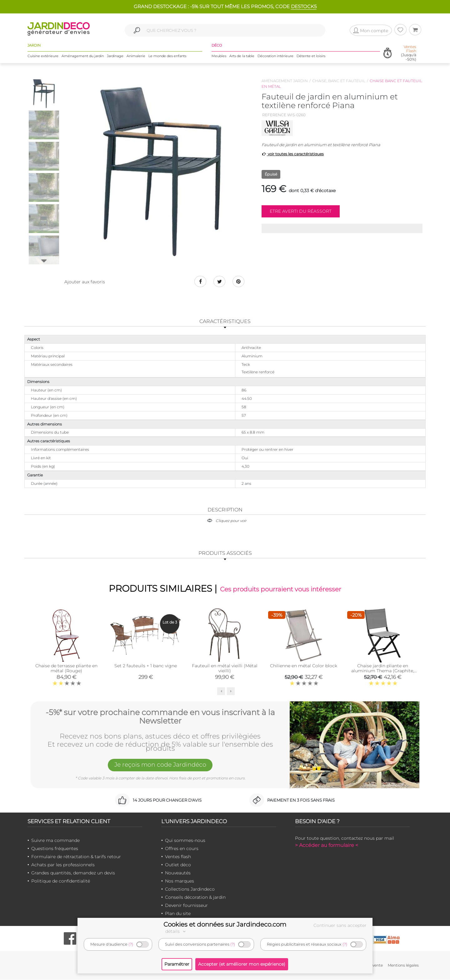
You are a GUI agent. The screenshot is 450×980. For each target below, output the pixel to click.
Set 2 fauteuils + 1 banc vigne (146, 666)
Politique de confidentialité (61, 881)
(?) (131, 944)
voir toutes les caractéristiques (293, 154)
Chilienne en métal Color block (304, 666)
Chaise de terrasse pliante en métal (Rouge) (66, 669)
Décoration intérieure (275, 56)
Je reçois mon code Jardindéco (160, 765)
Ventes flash (178, 857)
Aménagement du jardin (83, 56)
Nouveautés (178, 873)
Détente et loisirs (311, 56)
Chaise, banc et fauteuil (339, 81)
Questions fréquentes (55, 849)
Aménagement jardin (285, 81)
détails (176, 931)
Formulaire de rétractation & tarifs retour (76, 857)
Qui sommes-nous (185, 841)
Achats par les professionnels (63, 865)
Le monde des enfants (167, 56)
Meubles (219, 56)
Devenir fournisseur (186, 906)
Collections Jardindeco (190, 889)
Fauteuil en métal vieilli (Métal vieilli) (225, 669)
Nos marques (180, 881)
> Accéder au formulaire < (327, 846)
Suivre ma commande (55, 841)
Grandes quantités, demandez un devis (73, 873)
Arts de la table (242, 56)
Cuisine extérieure (43, 56)
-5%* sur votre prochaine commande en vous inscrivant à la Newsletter (160, 716)
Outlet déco (178, 865)
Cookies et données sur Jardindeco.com (225, 924)
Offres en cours (182, 849)
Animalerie (136, 56)
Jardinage (115, 56)
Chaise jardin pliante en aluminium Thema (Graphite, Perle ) (383, 671)
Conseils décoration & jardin (195, 898)
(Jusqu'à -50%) (409, 53)
